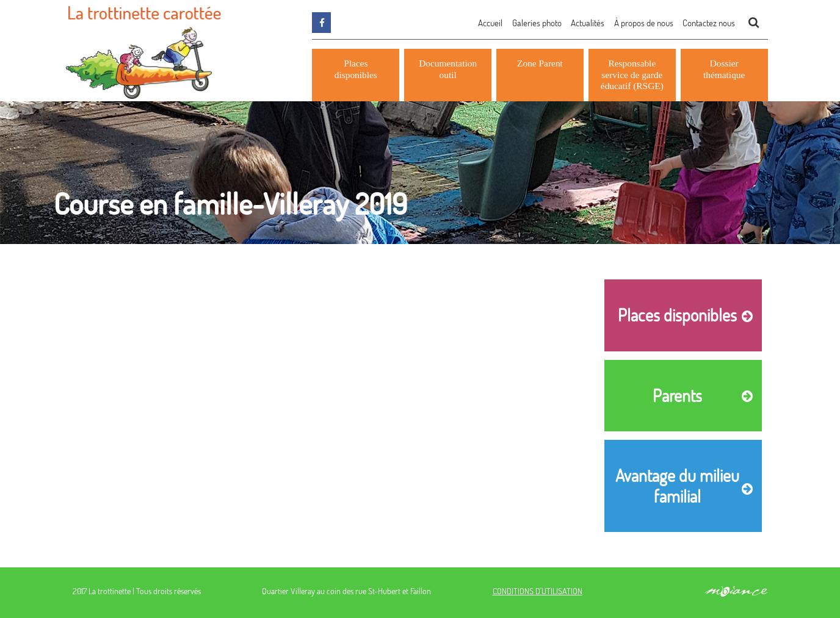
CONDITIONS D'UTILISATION (538, 591)
